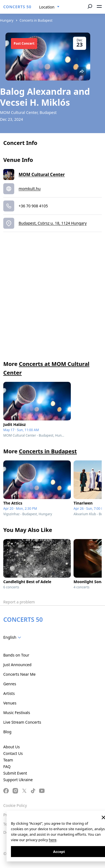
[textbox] (13, 637)
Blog (7, 732)
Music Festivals (17, 713)
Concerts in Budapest (36, 20)
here (53, 840)
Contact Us (13, 753)
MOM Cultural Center (42, 174)
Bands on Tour (16, 655)
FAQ (7, 767)
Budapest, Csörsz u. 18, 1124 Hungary (53, 223)
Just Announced (17, 665)
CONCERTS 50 (17, 7)
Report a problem (19, 602)
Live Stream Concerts (22, 722)
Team (8, 760)
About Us (11, 747)
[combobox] (49, 7)
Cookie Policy (15, 805)
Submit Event (15, 773)
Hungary (7, 20)
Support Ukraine (18, 780)
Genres (10, 684)
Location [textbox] (47, 7)
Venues (10, 703)
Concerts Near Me (19, 674)
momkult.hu (30, 189)
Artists (9, 693)
